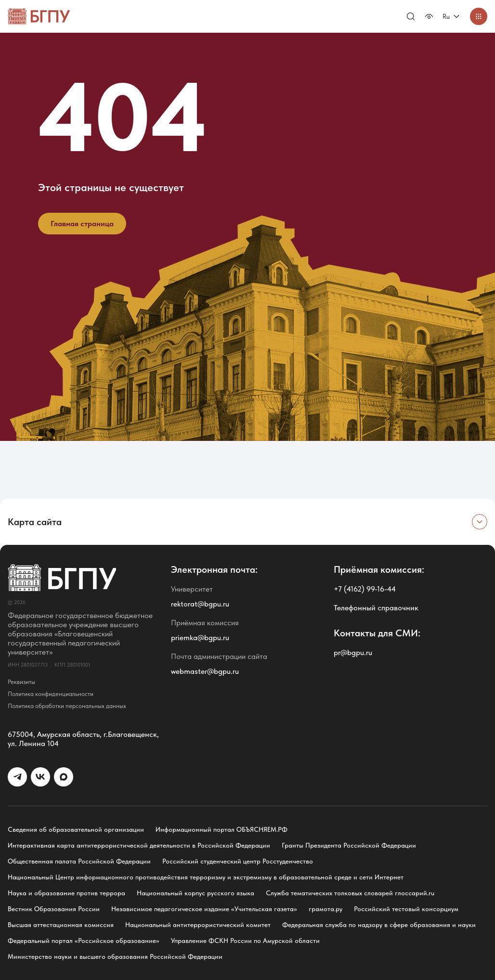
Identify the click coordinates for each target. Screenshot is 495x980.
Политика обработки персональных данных (67, 706)
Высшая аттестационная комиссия (61, 925)
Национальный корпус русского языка (195, 893)
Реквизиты (21, 682)
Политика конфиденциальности (51, 694)
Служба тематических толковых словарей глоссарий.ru (350, 893)
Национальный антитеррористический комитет (198, 925)
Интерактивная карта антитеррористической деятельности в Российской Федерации (139, 845)
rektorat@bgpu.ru (200, 604)
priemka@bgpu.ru (200, 638)
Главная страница (82, 224)
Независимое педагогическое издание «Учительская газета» (204, 909)
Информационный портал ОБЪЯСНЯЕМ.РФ (221, 829)
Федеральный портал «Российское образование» (84, 941)
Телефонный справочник (376, 608)
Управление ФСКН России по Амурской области (245, 941)
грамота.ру (326, 909)
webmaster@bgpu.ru (205, 671)
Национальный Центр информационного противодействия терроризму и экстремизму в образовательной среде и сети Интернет (206, 877)
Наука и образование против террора (66, 893)
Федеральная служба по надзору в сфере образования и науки (379, 925)
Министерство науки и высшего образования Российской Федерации (115, 956)
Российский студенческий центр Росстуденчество (238, 861)
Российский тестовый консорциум (406, 909)
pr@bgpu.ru (353, 652)
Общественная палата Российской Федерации (79, 861)
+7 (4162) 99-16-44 (365, 589)
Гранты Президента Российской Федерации (349, 845)
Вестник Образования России (54, 909)
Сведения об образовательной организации (76, 829)
